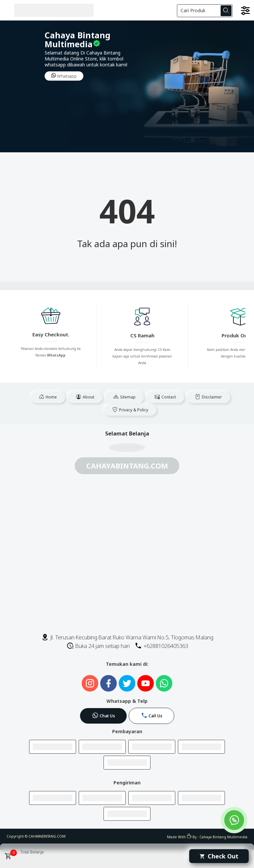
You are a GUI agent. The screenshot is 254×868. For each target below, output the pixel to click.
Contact (165, 397)
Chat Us (104, 715)
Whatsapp (64, 76)
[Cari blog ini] (205, 11)
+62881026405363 (161, 646)
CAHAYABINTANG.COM (47, 836)
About (85, 397)
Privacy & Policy (130, 410)
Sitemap (125, 397)
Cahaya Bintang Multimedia (223, 837)
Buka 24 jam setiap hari (98, 646)
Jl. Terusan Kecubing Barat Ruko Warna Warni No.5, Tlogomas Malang (127, 637)
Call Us (152, 715)
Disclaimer (209, 397)
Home (48, 397)
